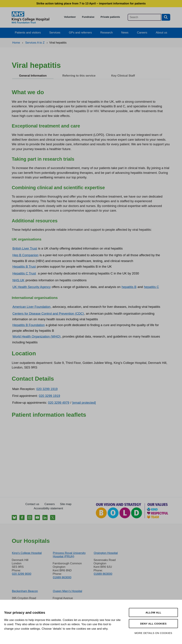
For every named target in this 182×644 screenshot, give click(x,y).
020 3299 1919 (47, 389)
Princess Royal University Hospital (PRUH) (69, 555)
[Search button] (166, 17)
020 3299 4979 (59, 403)
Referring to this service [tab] (79, 76)
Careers (142, 33)
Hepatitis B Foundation (29, 325)
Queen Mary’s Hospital (67, 591)
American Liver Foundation (31, 307)
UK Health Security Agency (32, 287)
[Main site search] (144, 17)
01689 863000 (62, 577)
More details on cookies (153, 633)
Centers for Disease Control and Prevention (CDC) (48, 314)
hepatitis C (151, 287)
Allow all (153, 612)
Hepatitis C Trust (24, 273)
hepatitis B (129, 287)
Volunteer (70, 17)
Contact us (32, 504)
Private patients (110, 17)
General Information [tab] (33, 76)
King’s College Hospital (27, 553)
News (125, 33)
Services (55, 33)
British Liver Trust (25, 248)
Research (107, 33)
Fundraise (88, 17)
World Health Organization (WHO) (36, 336)
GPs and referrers (80, 33)
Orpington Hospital (106, 553)
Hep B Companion (25, 255)
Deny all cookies (153, 624)
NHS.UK (18, 280)
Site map (66, 504)
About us (161, 33)
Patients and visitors (28, 33)
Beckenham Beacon (25, 591)
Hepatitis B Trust (24, 267)
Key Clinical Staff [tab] (123, 76)
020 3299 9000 (22, 574)
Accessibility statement (48, 508)
